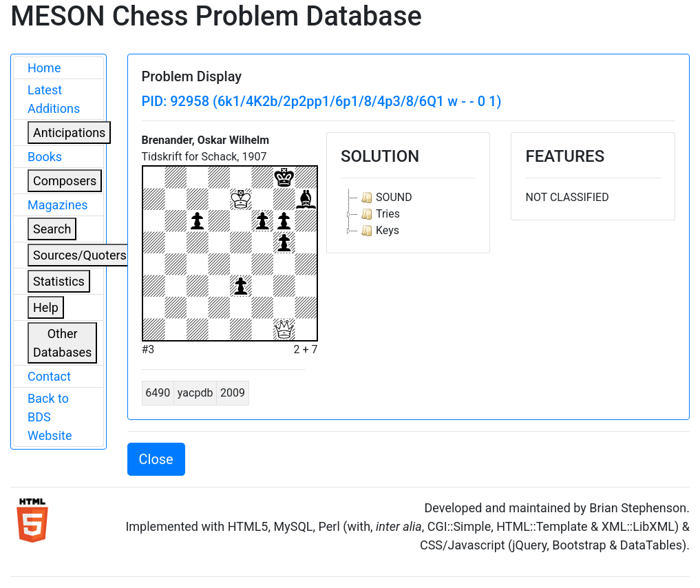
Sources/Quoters (80, 255)
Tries (379, 214)
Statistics (59, 281)
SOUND (385, 198)
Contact (49, 376)
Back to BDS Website (50, 417)
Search (52, 229)
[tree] (408, 214)
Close (156, 459)
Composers (65, 181)
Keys (379, 231)
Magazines (58, 205)
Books (45, 157)
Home (44, 68)
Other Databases (62, 343)
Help (46, 307)
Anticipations (69, 133)
